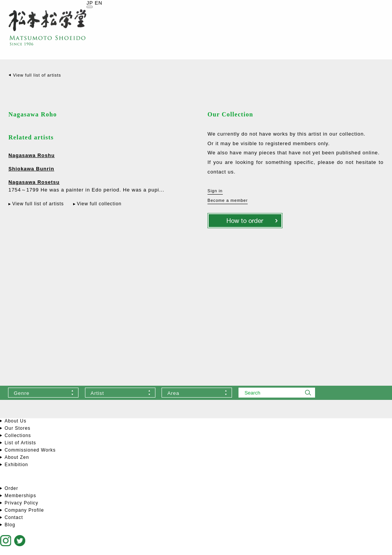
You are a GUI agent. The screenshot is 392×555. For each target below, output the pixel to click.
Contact (14, 517)
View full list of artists (37, 75)
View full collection (99, 204)
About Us (16, 421)
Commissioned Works (30, 450)
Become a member (228, 200)
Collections (18, 435)
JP (90, 3)
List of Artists (20, 443)
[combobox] (43, 393)
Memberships (20, 496)
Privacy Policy (21, 503)
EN (98, 3)
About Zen (17, 457)
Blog (10, 525)
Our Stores (17, 428)
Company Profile (24, 510)
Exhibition (16, 465)
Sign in (215, 191)
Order (11, 488)
